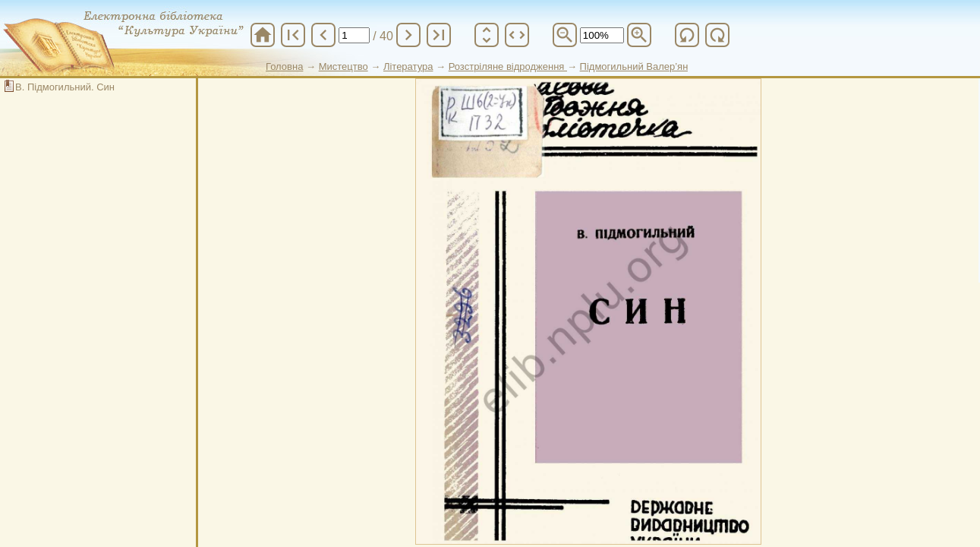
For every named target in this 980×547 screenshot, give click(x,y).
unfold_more (487, 35)
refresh (687, 35)
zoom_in (639, 35)
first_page (293, 35)
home (263, 35)
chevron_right (408, 35)
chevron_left (323, 35)
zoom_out (565, 35)
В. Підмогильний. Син (65, 87)
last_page (439, 35)
